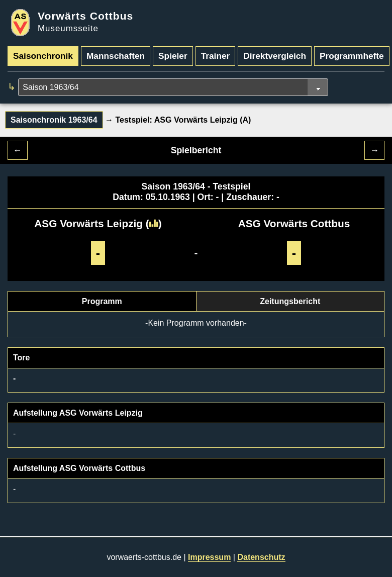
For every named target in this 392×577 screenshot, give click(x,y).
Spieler (173, 56)
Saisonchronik (43, 56)
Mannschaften (116, 56)
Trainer (216, 56)
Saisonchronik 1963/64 (54, 120)
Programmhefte (352, 56)
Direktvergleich (275, 56)
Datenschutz (261, 557)
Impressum (209, 557)
